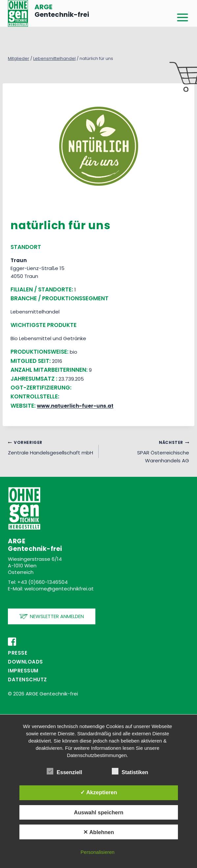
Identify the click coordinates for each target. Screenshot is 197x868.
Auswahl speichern (99, 812)
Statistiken (130, 771)
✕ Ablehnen (98, 832)
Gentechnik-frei (62, 11)
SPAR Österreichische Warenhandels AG (147, 451)
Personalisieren (98, 852)
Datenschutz (27, 679)
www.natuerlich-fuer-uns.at (75, 406)
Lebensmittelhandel (54, 58)
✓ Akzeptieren (99, 792)
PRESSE (18, 653)
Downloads (25, 662)
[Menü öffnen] (183, 18)
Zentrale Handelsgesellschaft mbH (51, 447)
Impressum (23, 671)
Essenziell (64, 771)
